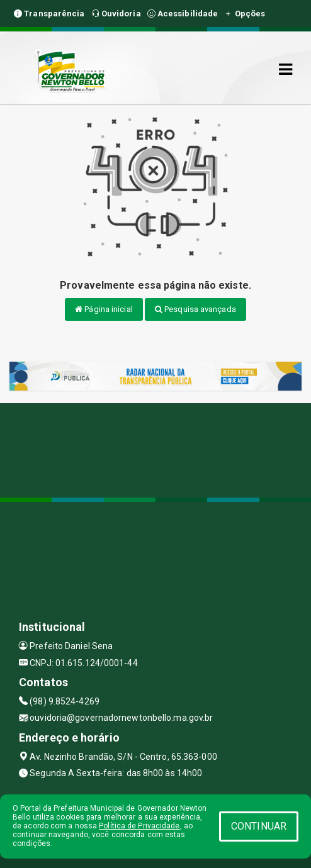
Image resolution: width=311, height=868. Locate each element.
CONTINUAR (259, 826)
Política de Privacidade (139, 826)
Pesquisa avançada (195, 309)
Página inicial (104, 309)
